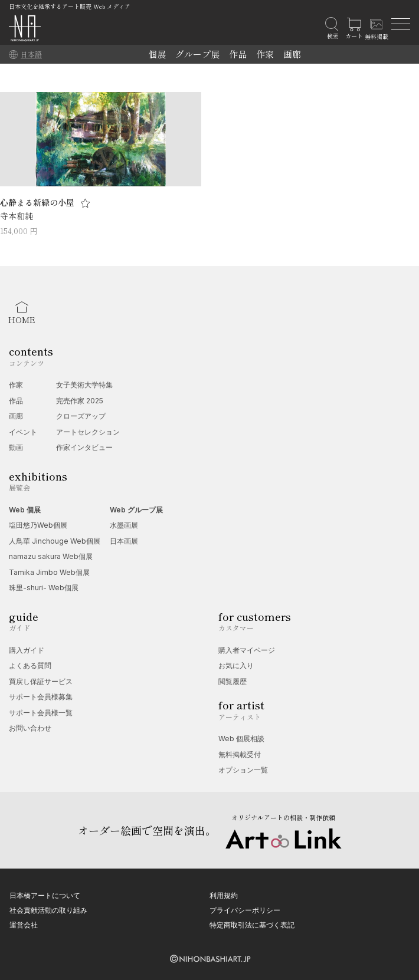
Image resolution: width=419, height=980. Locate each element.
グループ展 (197, 54)
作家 (265, 54)
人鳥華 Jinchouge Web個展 (55, 541)
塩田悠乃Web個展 (38, 525)
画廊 (292, 54)
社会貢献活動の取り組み (48, 910)
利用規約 (224, 895)
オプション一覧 (243, 770)
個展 (157, 54)
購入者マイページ (247, 650)
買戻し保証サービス (41, 681)
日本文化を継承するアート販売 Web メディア (70, 6)
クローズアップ (81, 416)
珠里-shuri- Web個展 (44, 588)
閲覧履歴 (233, 681)
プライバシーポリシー (245, 910)
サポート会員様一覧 (41, 713)
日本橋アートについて (45, 895)
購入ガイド (27, 650)
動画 (16, 447)
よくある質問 (30, 665)
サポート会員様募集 (41, 697)
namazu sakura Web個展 (51, 556)
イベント (23, 432)
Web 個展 (25, 510)
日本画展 (124, 541)
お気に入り (236, 665)
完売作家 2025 (80, 401)
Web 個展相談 (241, 739)
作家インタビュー (84, 447)
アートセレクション (88, 432)
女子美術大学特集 (84, 385)
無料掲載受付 (240, 754)
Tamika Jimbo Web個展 (49, 572)
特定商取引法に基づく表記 (252, 925)
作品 (238, 54)
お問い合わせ (30, 728)
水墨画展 (124, 525)
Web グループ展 (136, 510)
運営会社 (24, 925)
